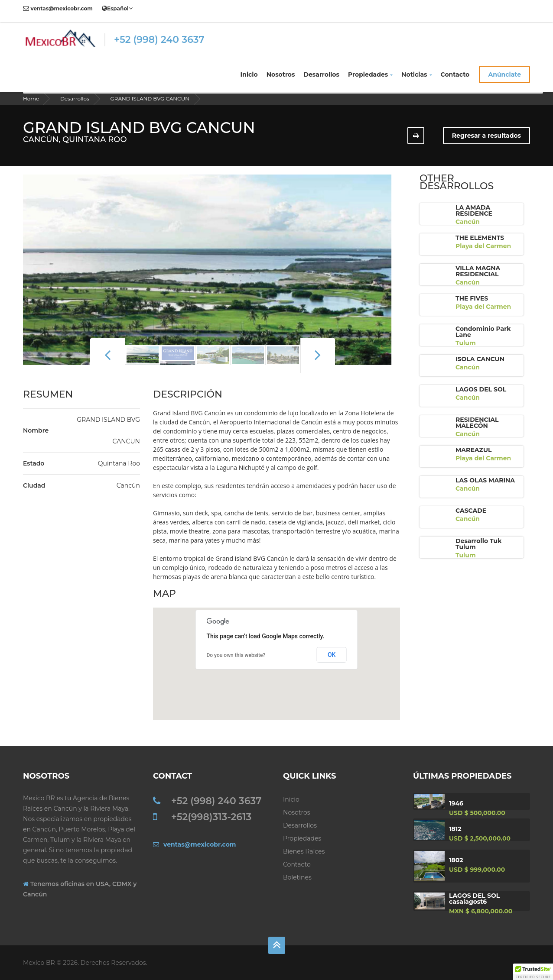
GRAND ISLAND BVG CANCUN (150, 99)
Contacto (455, 74)
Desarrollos (321, 74)
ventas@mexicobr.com (58, 8)
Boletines (297, 877)
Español (117, 8)
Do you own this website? (236, 655)
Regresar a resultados (486, 136)
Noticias (416, 74)
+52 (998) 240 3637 (159, 40)
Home (31, 99)
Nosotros (281, 74)
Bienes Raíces (304, 851)
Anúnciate (504, 74)
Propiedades (370, 74)
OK (332, 655)
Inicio (249, 74)
